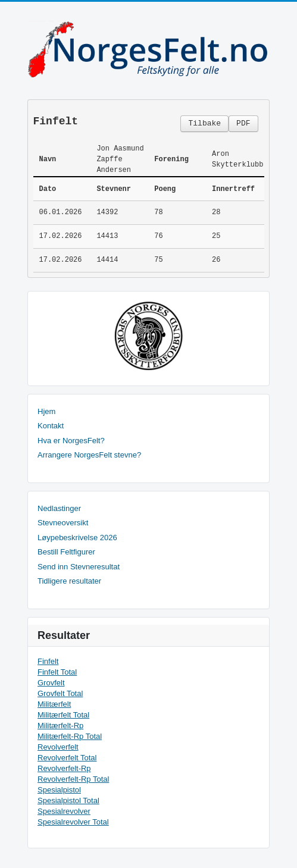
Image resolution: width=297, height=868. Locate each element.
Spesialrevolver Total (73, 822)
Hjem (46, 411)
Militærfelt (54, 704)
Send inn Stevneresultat (79, 567)
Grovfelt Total (60, 693)
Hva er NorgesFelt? (71, 441)
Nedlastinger (59, 508)
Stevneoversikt (63, 523)
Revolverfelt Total (67, 758)
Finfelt (48, 661)
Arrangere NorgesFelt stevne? (89, 455)
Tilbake (204, 123)
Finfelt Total (57, 672)
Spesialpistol (59, 790)
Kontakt (51, 426)
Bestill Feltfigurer (66, 552)
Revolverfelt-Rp (64, 768)
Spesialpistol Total (68, 800)
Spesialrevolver (64, 811)
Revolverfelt (58, 747)
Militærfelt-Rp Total (70, 736)
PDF (243, 123)
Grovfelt (51, 683)
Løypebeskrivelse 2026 (77, 538)
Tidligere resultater (69, 581)
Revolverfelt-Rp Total (73, 779)
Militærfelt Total (63, 715)
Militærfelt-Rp (60, 726)
